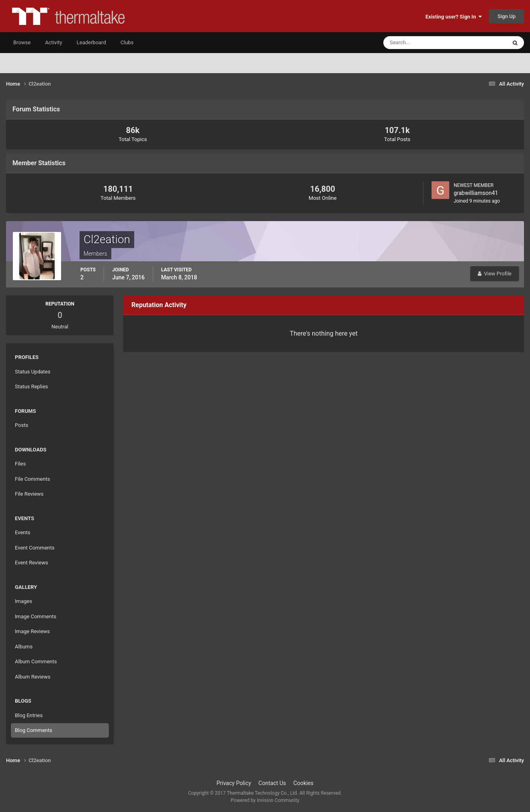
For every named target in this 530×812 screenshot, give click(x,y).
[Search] (421, 43)
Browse (22, 42)
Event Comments (35, 548)
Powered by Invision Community (265, 800)
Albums (24, 647)
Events (23, 532)
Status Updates (33, 372)
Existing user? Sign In (454, 17)
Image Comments (36, 616)
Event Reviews (32, 563)
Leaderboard (91, 42)
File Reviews (29, 494)
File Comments (32, 479)
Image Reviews (32, 631)
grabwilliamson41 (476, 193)
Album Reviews (33, 677)
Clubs (127, 42)
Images (24, 601)
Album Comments (36, 661)
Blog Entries (29, 715)
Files (20, 464)
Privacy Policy (234, 783)
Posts (21, 425)
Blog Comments (34, 730)
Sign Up (506, 16)
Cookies (303, 783)
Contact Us (272, 783)
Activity (54, 42)
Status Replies (32, 387)
